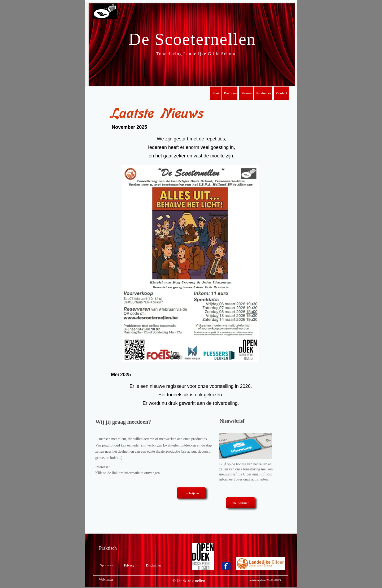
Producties (264, 93)
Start (216, 93)
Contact (282, 93)
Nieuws (247, 93)
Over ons (230, 93)
